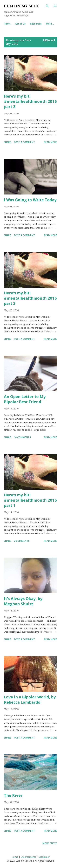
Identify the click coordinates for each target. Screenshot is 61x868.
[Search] (47, 6)
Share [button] (7, 142)
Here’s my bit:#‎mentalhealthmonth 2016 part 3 (30, 101)
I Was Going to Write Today (30, 200)
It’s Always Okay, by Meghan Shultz (23, 601)
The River (13, 795)
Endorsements (28, 857)
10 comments (22, 437)
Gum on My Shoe (21, 6)
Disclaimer (44, 857)
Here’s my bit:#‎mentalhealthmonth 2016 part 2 (30, 298)
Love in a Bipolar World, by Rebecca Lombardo (30, 699)
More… (50, 24)
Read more (51, 142)
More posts (50, 843)
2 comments (22, 541)
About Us (20, 24)
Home (7, 24)
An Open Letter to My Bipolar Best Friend (25, 399)
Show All (49, 40)
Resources (36, 24)
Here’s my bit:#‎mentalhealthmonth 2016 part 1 (30, 500)
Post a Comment (24, 142)
